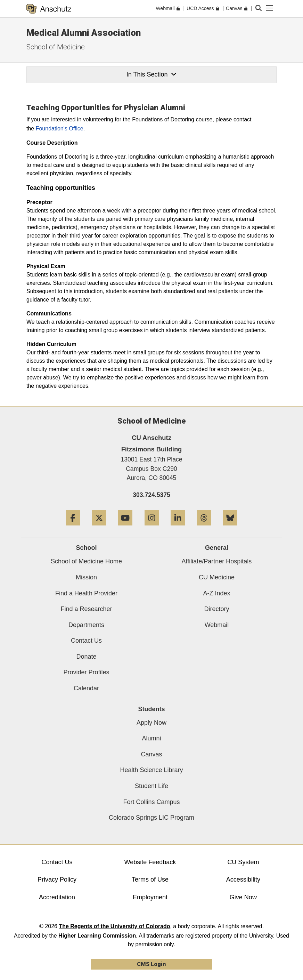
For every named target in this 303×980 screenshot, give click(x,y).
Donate (86, 657)
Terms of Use (150, 879)
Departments (86, 625)
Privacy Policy (57, 879)
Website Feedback (150, 862)
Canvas (151, 754)
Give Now (243, 897)
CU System (243, 862)
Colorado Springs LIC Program (151, 818)
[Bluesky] (230, 528)
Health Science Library (151, 770)
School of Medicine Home (86, 561)
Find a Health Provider (86, 593)
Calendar (86, 688)
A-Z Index (216, 593)
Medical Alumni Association (84, 33)
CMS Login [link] (151, 964)
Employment (150, 897)
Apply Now (151, 723)
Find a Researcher (86, 609)
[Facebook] (73, 528)
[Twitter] (99, 528)
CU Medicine (217, 577)
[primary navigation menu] (270, 8)
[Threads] (204, 528)
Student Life (151, 786)
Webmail (217, 625)
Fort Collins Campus (151, 802)
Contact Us (86, 641)
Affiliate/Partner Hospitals (217, 561)
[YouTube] (125, 528)
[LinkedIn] (178, 528)
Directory (216, 609)
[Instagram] (152, 528)
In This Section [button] (151, 74)
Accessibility (243, 879)
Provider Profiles (86, 672)
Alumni (151, 738)
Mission (86, 577)
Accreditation (57, 897)
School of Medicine (56, 47)
